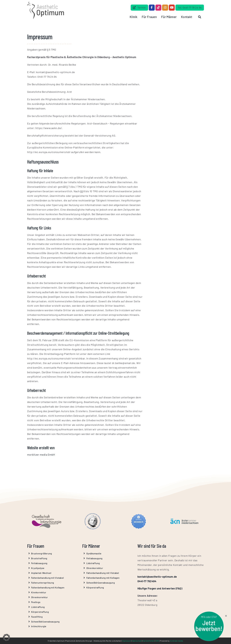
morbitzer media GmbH (41, 455)
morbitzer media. (177, 641)
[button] (6, 638)
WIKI (157, 641)
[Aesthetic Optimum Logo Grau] (46, 3)
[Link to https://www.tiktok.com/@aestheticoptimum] (158, 8)
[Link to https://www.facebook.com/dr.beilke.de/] (152, 8)
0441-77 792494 (147, 581)
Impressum (126, 641)
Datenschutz (137, 641)
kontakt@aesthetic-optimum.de (157, 577)
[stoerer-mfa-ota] (210, 613)
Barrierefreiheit (148, 641)
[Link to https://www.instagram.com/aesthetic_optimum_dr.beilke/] (165, 8)
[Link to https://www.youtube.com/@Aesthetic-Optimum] (172, 8)
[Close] (227, 616)
